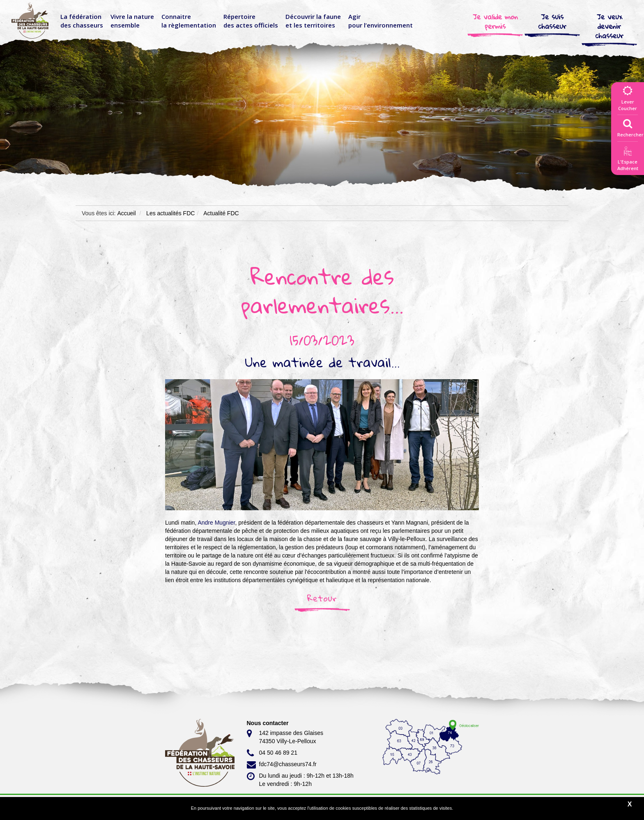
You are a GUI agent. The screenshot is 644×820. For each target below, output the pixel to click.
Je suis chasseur (552, 21)
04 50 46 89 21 (272, 753)
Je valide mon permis (495, 21)
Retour (322, 598)
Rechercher (630, 126)
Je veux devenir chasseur (609, 26)
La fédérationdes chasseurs (82, 21)
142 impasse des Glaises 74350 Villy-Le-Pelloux (285, 737)
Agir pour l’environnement (381, 21)
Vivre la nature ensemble (132, 21)
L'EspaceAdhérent (628, 160)
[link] (216, 523)
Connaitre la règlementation (189, 21)
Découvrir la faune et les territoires (313, 21)
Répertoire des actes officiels (251, 21)
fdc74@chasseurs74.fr (282, 765)
